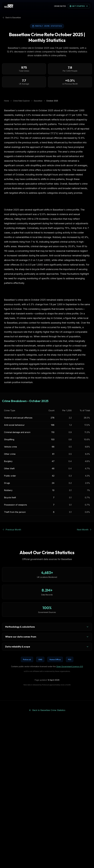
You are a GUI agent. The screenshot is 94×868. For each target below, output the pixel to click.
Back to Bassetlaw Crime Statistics (47, 710)
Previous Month (12, 530)
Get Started (79, 6)
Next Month (84, 530)
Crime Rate (60, 6)
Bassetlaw (38, 101)
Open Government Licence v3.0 (70, 666)
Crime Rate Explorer (21, 101)
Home (7, 101)
